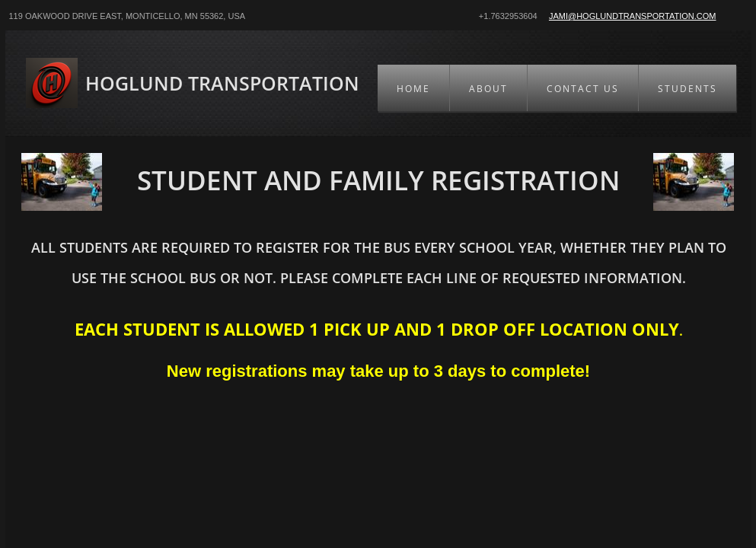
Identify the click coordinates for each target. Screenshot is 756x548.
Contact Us (583, 89)
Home (413, 89)
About (488, 89)
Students (687, 89)
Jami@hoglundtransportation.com (633, 16)
